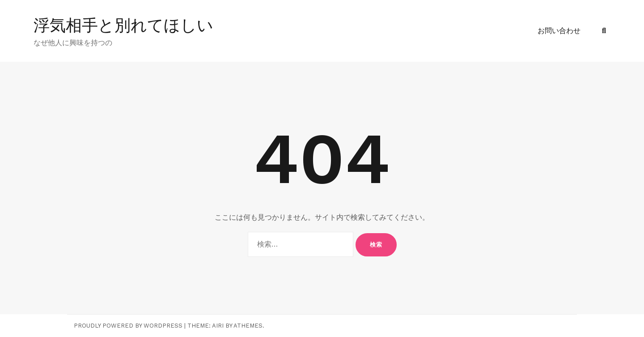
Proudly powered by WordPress (128, 326)
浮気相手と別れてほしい (123, 26)
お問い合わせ (559, 31)
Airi (218, 326)
